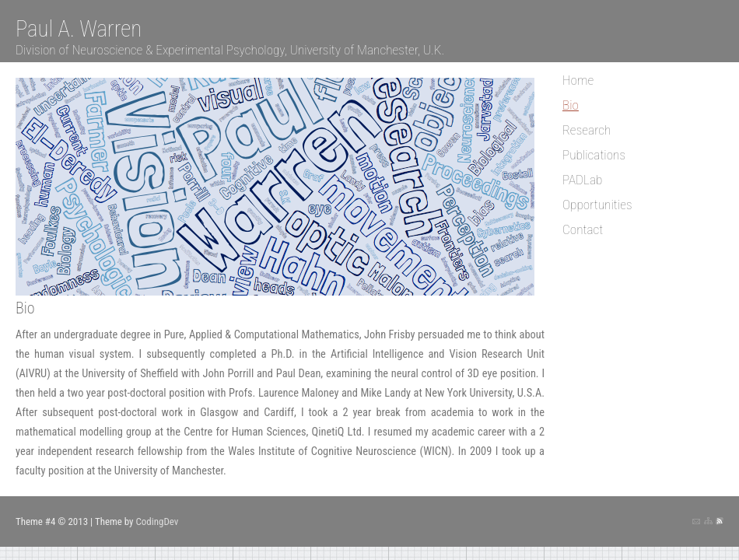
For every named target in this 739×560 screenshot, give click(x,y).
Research (587, 130)
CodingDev (157, 521)
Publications (594, 155)
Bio (571, 105)
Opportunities (597, 205)
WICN (436, 451)
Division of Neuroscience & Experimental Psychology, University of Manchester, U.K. (230, 50)
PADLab (582, 180)
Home (578, 80)
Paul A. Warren (79, 29)
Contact (583, 229)
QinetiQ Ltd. (338, 432)
